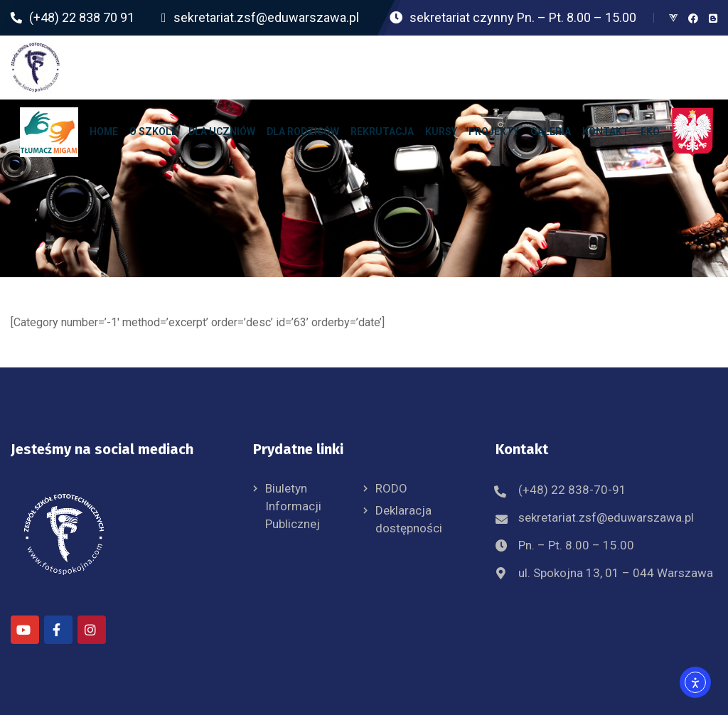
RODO (391, 488)
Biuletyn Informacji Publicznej (293, 506)
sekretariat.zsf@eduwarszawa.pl (606, 517)
